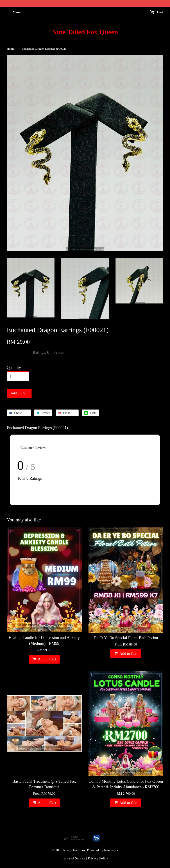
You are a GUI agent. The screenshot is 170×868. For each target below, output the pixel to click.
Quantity (14, 368)
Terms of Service (74, 858)
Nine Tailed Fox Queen (85, 32)
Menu (14, 12)
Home (10, 49)
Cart (157, 12)
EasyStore (111, 850)
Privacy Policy (98, 858)
